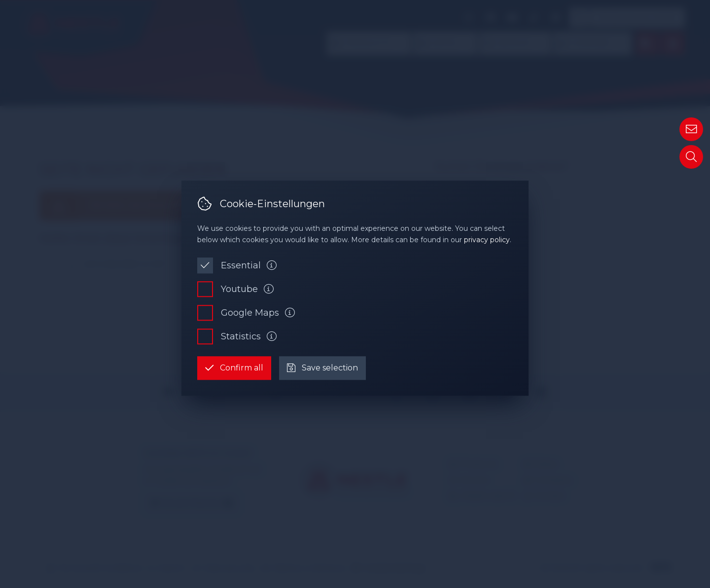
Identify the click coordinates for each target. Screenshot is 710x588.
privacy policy (487, 240)
